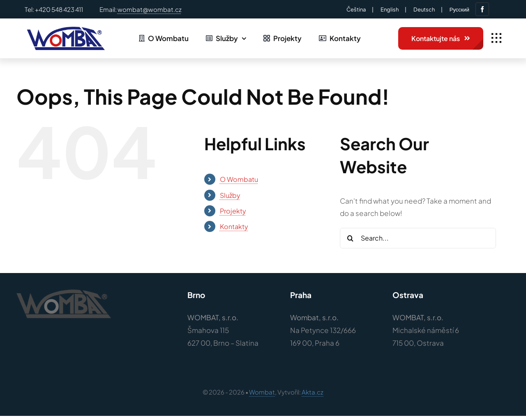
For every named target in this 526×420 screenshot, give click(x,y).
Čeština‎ (356, 9)
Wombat (262, 392)
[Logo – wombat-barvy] (65, 30)
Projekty (233, 211)
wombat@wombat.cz (150, 9)
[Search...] (418, 238)
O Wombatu (239, 179)
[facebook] (482, 9)
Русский (459, 9)
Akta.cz (313, 392)
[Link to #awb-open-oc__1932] (496, 38)
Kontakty (234, 226)
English (390, 9)
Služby (230, 195)
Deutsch (424, 9)
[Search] (350, 238)
